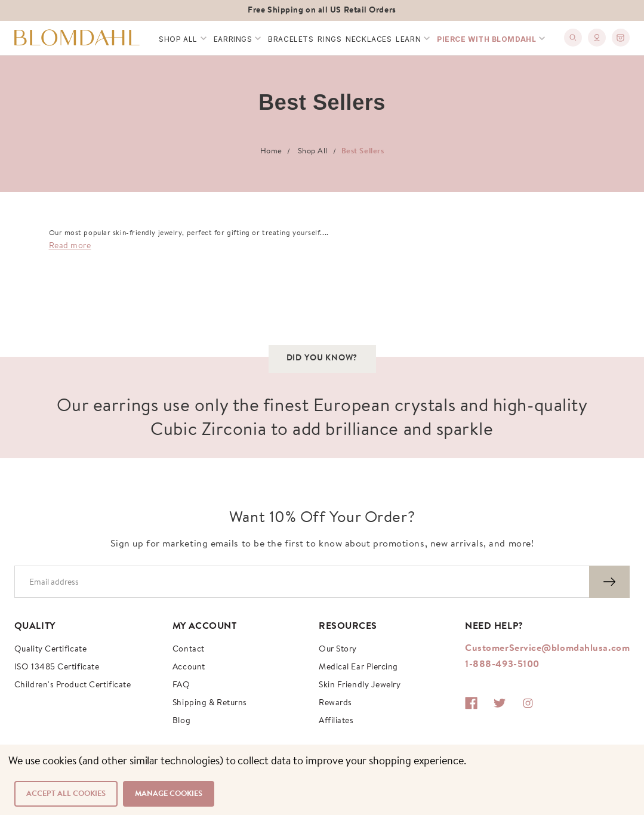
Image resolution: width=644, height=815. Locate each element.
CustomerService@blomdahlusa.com (547, 649)
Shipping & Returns (210, 703)
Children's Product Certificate (73, 686)
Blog (181, 721)
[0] (621, 38)
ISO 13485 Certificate (57, 668)
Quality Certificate (50, 650)
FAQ (181, 686)
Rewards (335, 703)
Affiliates (336, 721)
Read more (70, 246)
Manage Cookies (169, 794)
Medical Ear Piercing (358, 668)
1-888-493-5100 (502, 665)
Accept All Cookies (66, 794)
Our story (338, 650)
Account (189, 668)
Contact (189, 650)
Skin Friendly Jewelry (360, 686)
